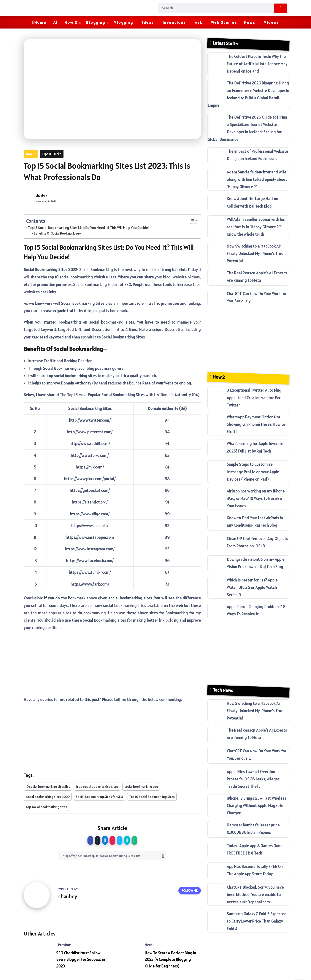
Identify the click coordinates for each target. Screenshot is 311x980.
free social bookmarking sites (97, 787)
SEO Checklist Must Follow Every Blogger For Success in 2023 (80, 959)
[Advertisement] (112, 666)
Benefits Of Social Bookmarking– (57, 233)
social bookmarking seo (141, 787)
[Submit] (281, 8)
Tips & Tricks (52, 154)
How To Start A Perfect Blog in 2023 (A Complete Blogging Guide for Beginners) (170, 959)
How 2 (31, 154)
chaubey (41, 195)
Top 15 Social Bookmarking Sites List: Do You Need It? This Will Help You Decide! (88, 228)
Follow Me (190, 890)
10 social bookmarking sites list (48, 787)
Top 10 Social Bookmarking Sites (152, 797)
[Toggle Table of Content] (191, 220)
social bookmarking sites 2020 (48, 797)
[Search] (222, 8)
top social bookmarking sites (46, 807)
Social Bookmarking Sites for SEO (99, 797)
